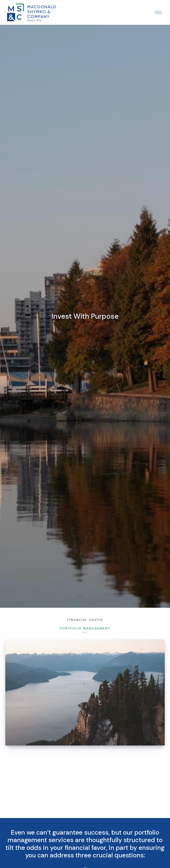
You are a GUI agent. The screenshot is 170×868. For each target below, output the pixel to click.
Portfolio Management (85, 628)
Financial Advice (85, 620)
